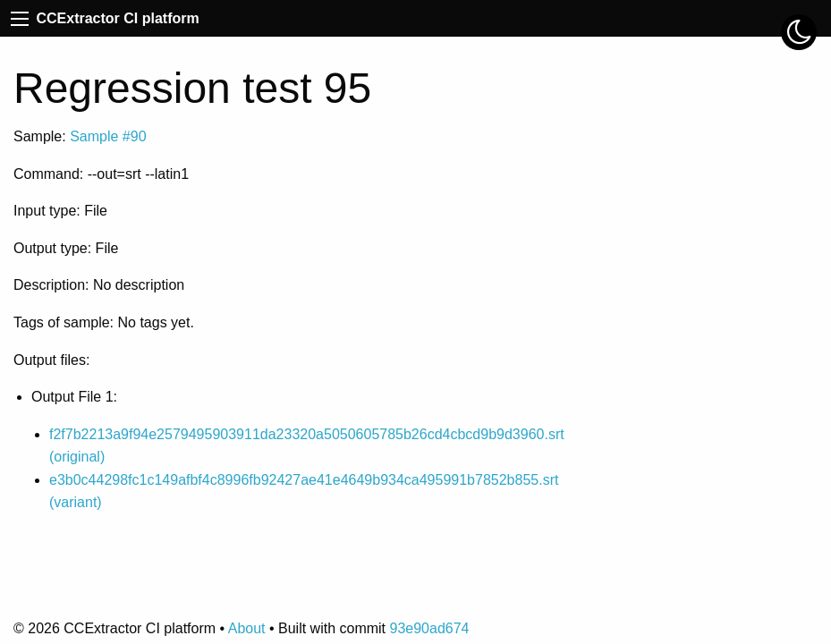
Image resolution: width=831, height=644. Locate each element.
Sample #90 (108, 136)
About (247, 628)
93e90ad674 (429, 628)
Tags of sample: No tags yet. (104, 322)
